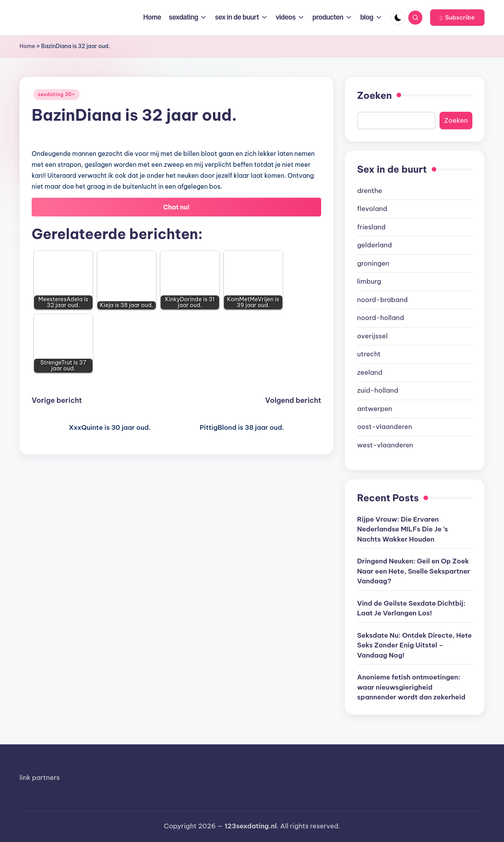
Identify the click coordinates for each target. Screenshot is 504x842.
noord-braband (382, 300)
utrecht (369, 354)
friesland (371, 227)
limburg (369, 281)
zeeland (370, 372)
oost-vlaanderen (385, 427)
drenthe (370, 191)
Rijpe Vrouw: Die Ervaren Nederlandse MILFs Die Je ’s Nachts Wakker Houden (402, 529)
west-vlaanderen (385, 445)
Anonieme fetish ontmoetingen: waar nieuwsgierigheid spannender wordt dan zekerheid (411, 687)
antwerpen (375, 409)
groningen (373, 263)
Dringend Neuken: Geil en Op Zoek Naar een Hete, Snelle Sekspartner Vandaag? (414, 571)
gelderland (374, 245)
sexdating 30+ (56, 94)
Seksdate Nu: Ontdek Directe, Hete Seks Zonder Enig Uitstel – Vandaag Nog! (415, 645)
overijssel (372, 336)
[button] (457, 18)
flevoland (372, 209)
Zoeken (374, 95)
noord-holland (381, 318)
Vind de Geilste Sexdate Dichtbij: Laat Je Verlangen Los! (411, 608)
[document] (415, 318)
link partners (40, 778)
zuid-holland (378, 390)
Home (27, 46)
